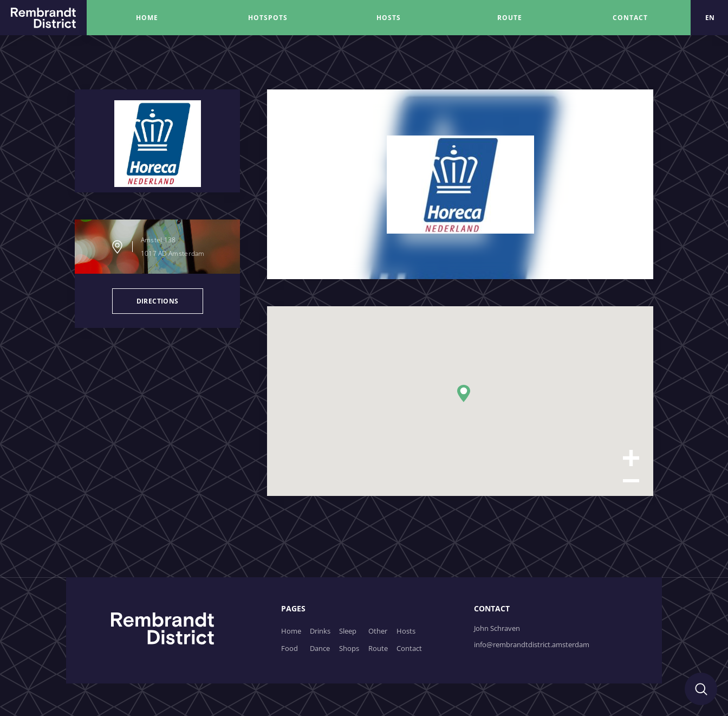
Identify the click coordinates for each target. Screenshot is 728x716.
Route (378, 648)
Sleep (348, 631)
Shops (349, 648)
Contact (409, 648)
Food (290, 648)
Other (378, 631)
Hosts (406, 631)
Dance (320, 648)
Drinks (320, 631)
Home (291, 631)
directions (158, 301)
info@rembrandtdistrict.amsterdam (532, 644)
